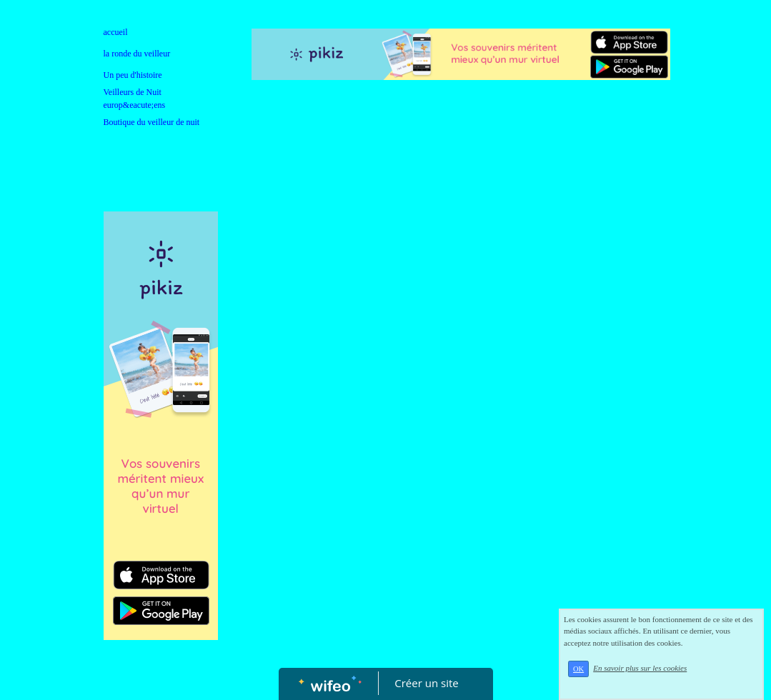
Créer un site (426, 683)
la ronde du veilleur (137, 54)
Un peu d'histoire (133, 75)
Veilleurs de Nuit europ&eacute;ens (135, 99)
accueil (116, 32)
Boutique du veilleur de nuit (152, 122)
